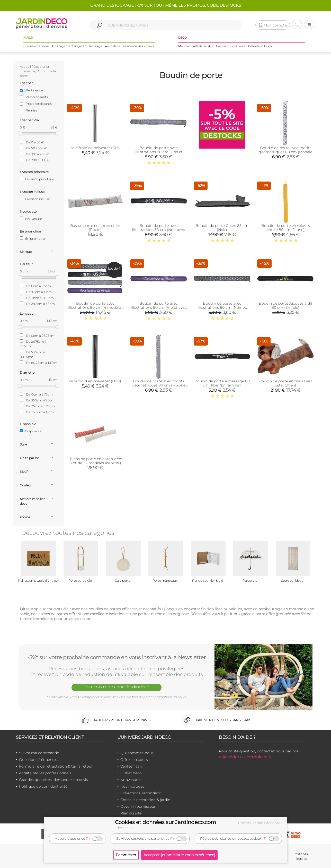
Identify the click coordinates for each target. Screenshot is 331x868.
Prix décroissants (39, 104)
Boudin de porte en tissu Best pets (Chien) (285, 383)
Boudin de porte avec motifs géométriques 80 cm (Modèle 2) (159, 385)
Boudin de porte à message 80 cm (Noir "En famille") (222, 383)
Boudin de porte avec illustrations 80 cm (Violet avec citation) (159, 307)
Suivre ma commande (39, 753)
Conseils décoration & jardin (145, 800)
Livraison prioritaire (37, 179)
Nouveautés (131, 780)
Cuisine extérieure (36, 46)
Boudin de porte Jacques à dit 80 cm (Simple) (286, 305)
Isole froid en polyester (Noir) (95, 381)
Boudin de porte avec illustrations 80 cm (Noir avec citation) (159, 230)
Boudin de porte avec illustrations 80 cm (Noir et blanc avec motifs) (222, 307)
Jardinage (96, 46)
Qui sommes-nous (137, 753)
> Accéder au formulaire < (245, 757)
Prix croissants (37, 97)
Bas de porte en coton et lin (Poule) (95, 228)
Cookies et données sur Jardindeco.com (166, 822)
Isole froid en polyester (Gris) (95, 148)
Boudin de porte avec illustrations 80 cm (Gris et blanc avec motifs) (159, 152)
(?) (88, 839)
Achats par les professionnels (45, 773)
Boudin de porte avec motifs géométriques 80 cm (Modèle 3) (285, 152)
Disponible (31, 431)
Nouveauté (31, 219)
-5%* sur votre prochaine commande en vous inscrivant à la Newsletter (117, 657)
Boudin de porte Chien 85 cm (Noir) (222, 228)
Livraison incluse (35, 199)
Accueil (25, 67)
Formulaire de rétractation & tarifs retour (56, 766)
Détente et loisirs (260, 46)
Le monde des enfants (138, 46)
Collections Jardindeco (141, 793)
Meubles (184, 46)
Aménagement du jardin (69, 46)
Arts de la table (203, 46)
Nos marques (132, 786)
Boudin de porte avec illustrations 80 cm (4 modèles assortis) (95, 307)
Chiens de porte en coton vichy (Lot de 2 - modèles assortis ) (95, 461)
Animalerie (113, 46)
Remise (32, 110)
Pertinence (34, 90)
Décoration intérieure (231, 46)
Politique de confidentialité (43, 786)
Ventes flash (131, 766)
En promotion (33, 238)
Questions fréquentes (38, 760)
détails (126, 828)
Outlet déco (131, 773)
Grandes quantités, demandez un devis (53, 780)
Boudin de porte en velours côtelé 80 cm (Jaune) (286, 228)
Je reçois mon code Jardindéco (117, 687)
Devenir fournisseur (138, 806)
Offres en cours (134, 760)
